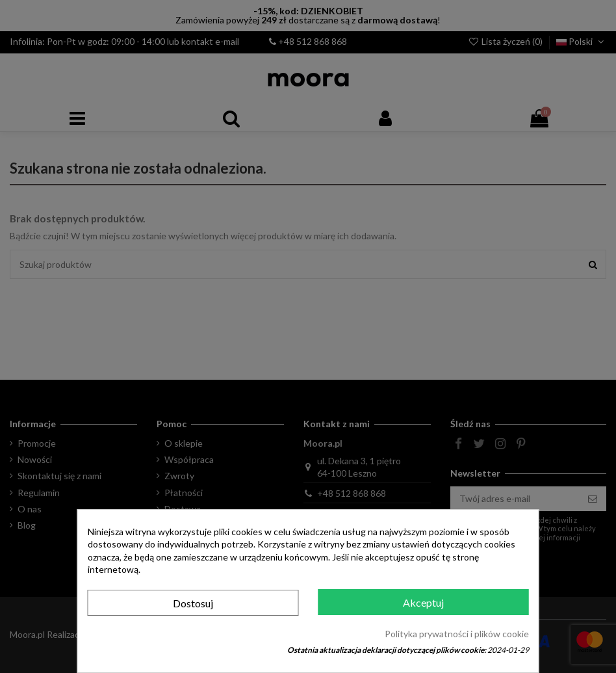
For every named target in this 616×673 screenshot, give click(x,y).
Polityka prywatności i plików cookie (457, 634)
